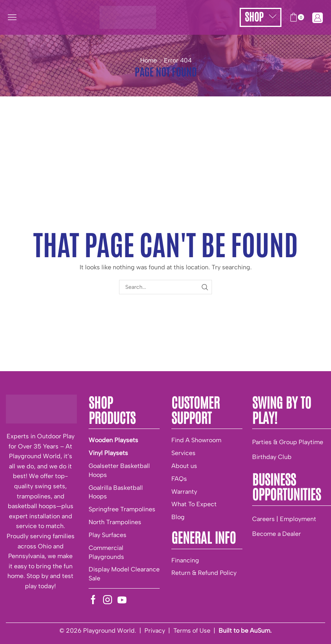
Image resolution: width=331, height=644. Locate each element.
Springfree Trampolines (122, 509)
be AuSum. (256, 631)
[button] (12, 17)
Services (183, 453)
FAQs (179, 479)
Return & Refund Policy (204, 573)
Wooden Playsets (113, 440)
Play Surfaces (108, 535)
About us (184, 466)
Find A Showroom (196, 440)
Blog (178, 517)
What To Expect (194, 504)
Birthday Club (272, 457)
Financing (185, 560)
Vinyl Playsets (108, 453)
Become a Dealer (277, 534)
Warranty (184, 492)
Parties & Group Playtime (288, 442)
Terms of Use (192, 631)
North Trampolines (115, 522)
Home (149, 60)
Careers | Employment (284, 519)
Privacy (155, 631)
